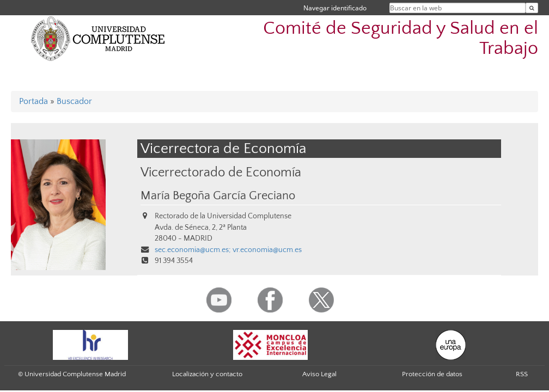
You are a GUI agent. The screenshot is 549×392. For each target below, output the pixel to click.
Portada (33, 101)
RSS (522, 374)
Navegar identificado (335, 8)
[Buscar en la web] (532, 8)
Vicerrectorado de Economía (221, 172)
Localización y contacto (207, 374)
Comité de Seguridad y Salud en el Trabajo (401, 39)
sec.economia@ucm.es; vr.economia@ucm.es (228, 250)
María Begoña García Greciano (218, 196)
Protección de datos (432, 374)
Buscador (74, 101)
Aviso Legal (319, 374)
